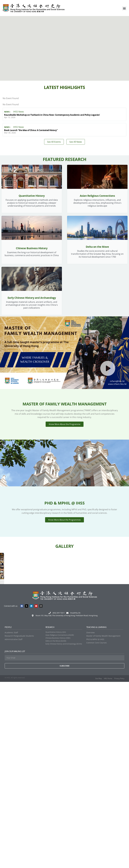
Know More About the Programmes (64, 524)
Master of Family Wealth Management (103, 822)
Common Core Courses (97, 829)
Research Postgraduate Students (19, 822)
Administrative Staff (13, 825)
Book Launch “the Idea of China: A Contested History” (31, 130)
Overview (90, 819)
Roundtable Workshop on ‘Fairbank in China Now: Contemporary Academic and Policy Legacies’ (52, 115)
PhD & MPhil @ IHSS (95, 825)
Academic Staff (11, 819)
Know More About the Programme (65, 426)
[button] (124, 8)
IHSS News (19, 112)
